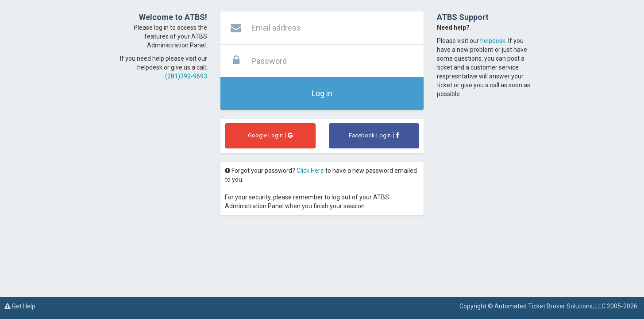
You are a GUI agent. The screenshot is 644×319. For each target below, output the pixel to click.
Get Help (20, 306)
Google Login (270, 135)
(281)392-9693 (186, 76)
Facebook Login (374, 135)
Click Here (310, 171)
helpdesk (493, 41)
